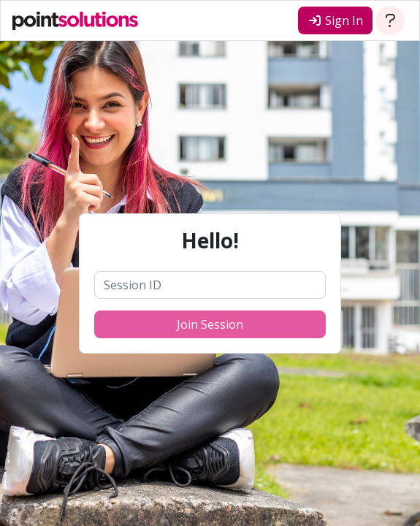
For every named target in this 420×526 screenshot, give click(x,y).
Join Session (210, 324)
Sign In (335, 20)
